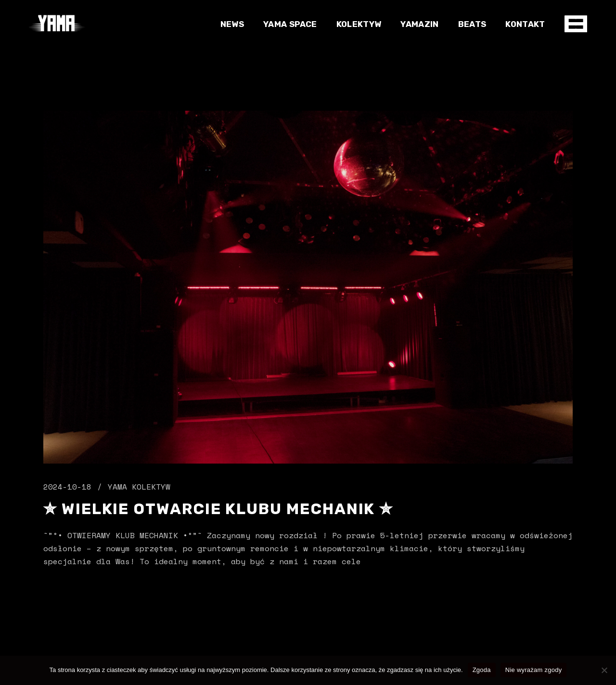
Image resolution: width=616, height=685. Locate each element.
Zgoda (482, 670)
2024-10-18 (67, 487)
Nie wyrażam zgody (534, 670)
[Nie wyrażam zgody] (604, 670)
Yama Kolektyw (139, 487)
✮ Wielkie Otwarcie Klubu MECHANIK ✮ (218, 509)
